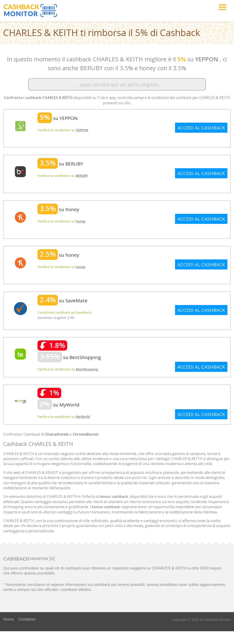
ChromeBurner (86, 434)
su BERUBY (60, 164)
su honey (58, 209)
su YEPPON (58, 118)
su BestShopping (69, 357)
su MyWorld (58, 405)
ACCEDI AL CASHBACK (201, 128)
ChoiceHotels (57, 434)
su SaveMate (62, 300)
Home (8, 619)
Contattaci (27, 619)
